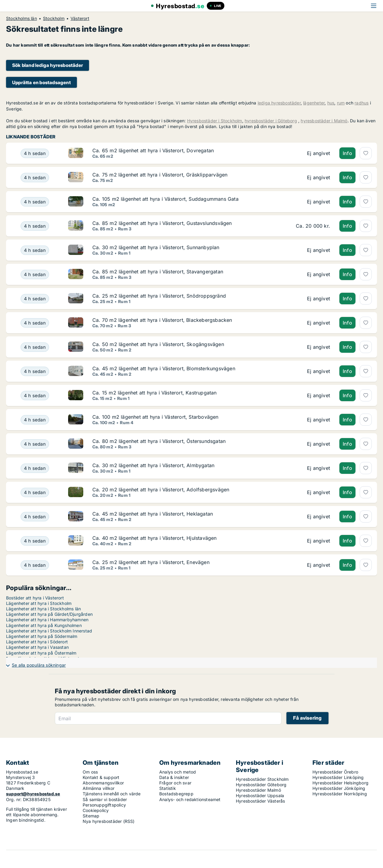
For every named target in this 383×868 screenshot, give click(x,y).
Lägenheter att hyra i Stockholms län (43, 609)
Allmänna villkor (99, 788)
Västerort (80, 18)
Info (347, 153)
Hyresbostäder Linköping (338, 777)
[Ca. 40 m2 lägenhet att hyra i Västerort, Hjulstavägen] (35, 541)
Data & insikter (174, 777)
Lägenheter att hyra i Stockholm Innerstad (49, 631)
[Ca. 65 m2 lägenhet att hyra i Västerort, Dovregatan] (35, 153)
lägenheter (314, 103)
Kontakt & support (101, 777)
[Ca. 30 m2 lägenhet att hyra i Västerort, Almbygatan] (35, 468)
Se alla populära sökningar (39, 665)
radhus (362, 103)
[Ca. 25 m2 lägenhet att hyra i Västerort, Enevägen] (35, 565)
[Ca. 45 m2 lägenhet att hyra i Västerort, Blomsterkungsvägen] (35, 371)
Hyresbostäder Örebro (335, 772)
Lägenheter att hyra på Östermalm (41, 653)
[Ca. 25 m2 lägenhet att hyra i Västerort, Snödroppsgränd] (35, 299)
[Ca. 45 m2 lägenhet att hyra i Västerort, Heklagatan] (35, 517)
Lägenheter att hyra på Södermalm (42, 636)
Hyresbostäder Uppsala (260, 795)
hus (331, 103)
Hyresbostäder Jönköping (339, 788)
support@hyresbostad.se (33, 794)
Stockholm (54, 18)
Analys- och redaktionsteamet (190, 799)
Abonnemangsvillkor (103, 783)
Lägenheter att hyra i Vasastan (37, 647)
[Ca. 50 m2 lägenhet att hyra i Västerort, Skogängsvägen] (35, 347)
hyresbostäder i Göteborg (271, 121)
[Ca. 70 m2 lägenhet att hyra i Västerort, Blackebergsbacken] (35, 323)
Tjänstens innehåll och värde (112, 794)
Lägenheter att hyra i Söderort (37, 642)
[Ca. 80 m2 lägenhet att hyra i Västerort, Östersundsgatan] (35, 444)
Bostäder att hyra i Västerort (35, 598)
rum (341, 103)
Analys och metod (178, 772)
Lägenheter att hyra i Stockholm (39, 603)
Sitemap (91, 816)
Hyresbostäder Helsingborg (340, 783)
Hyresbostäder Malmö (258, 790)
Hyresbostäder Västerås (260, 801)
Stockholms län (21, 18)
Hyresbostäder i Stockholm (215, 121)
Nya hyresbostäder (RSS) (109, 821)
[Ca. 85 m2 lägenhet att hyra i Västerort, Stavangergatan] (35, 274)
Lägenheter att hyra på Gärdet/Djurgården (49, 614)
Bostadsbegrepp (176, 794)
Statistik (168, 788)
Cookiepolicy (96, 810)
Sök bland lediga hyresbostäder (48, 65)
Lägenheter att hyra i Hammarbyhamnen (47, 620)
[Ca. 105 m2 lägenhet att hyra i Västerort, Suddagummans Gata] (35, 202)
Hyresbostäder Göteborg (261, 785)
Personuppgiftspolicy (104, 805)
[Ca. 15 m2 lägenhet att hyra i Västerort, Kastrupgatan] (35, 395)
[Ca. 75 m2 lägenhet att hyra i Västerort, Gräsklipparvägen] (35, 177)
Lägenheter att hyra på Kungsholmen (44, 625)
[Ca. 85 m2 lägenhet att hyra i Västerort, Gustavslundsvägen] (35, 226)
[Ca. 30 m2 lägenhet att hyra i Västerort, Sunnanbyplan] (35, 250)
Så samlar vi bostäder (105, 799)
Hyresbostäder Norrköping (340, 794)
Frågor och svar (175, 783)
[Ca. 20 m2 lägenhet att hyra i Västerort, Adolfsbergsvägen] (35, 492)
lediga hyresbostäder (279, 103)
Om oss (90, 772)
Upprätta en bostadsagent (41, 83)
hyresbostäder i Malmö (324, 121)
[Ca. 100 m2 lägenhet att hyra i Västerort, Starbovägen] (35, 420)
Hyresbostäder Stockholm (262, 779)
